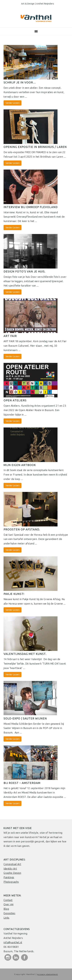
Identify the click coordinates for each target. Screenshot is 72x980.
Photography (11, 882)
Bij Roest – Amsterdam (22, 783)
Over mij (8, 904)
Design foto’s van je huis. (25, 271)
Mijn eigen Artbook (20, 465)
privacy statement (48, 974)
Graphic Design (12, 873)
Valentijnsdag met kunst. (25, 654)
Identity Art (10, 869)
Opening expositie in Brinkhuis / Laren (35, 147)
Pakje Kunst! (14, 594)
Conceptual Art (12, 864)
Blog (6, 909)
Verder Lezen (12, 103)
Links (6, 918)
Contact (8, 900)
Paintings (9, 877)
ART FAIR (10, 336)
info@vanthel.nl (13, 942)
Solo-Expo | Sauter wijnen (25, 718)
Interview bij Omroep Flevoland (31, 207)
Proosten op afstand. (22, 529)
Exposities (9, 913)
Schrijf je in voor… (20, 82)
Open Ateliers (15, 400)
